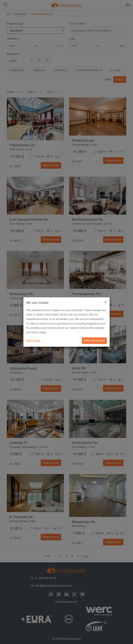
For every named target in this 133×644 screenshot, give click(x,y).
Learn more (33, 341)
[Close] (106, 301)
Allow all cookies (94, 341)
